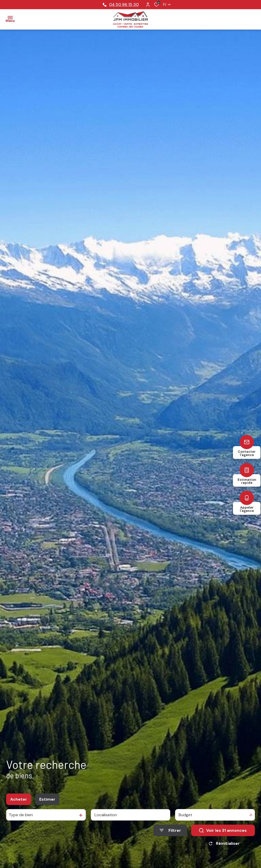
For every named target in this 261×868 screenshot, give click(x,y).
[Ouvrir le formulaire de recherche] (170, 831)
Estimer (47, 800)
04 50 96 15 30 (121, 4)
